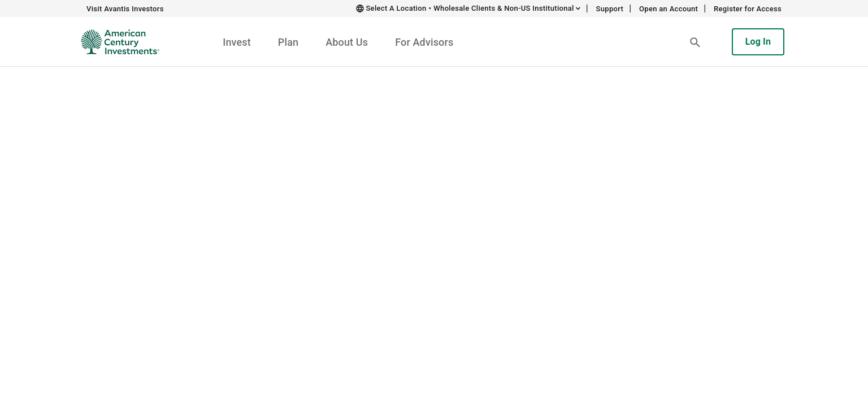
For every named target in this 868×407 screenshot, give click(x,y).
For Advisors (424, 42)
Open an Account (669, 9)
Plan (288, 42)
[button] (695, 42)
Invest (237, 42)
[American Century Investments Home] (116, 42)
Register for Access (748, 9)
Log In (758, 42)
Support (610, 9)
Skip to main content (262, 8)
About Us (347, 42)
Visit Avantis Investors (125, 9)
